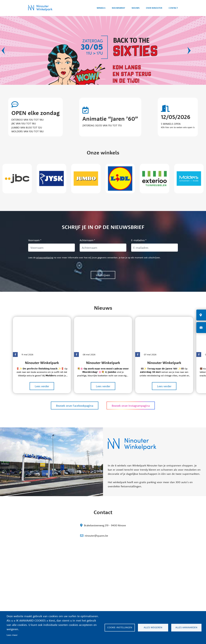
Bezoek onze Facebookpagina (75, 406)
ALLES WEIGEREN (153, 627)
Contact (173, 8)
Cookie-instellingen (120, 627)
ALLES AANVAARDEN (186, 627)
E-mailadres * (139, 240)
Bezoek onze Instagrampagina (131, 406)
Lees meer (12, 635)
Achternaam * (87, 240)
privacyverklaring (45, 258)
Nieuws (134, 8)
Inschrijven (103, 275)
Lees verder (42, 386)
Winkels (99, 8)
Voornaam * (35, 240)
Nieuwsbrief (117, 8)
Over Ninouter (153, 8)
